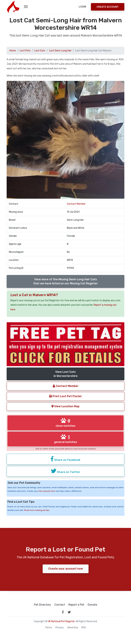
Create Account (108, 7)
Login (82, 7)
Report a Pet (76, 605)
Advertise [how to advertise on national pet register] (73, 628)
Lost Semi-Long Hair (60, 51)
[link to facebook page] (63, 612)
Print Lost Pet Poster (65, 396)
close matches (65, 423)
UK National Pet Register (61, 621)
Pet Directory (42, 605)
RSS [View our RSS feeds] (84, 628)
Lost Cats (40, 51)
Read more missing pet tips (37, 510)
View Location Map (65, 406)
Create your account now (66, 569)
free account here (47, 491)
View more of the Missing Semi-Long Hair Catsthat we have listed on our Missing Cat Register (65, 281)
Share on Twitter (65, 471)
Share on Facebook (65, 459)
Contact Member (76, 204)
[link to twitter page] (69, 612)
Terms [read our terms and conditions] (49, 628)
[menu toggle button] (26, 7)
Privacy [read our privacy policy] (60, 628)
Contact (60, 605)
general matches (66, 439)
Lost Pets (25, 51)
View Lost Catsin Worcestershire (66, 374)
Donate (92, 605)
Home (13, 51)
